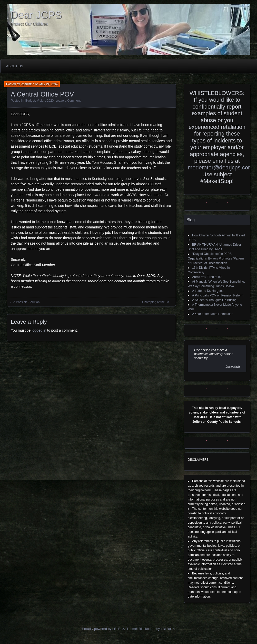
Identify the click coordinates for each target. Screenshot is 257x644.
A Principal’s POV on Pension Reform (218, 295)
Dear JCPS (36, 15)
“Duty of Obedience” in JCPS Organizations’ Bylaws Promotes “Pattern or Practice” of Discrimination (216, 258)
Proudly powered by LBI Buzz (104, 629)
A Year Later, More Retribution (213, 314)
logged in (39, 330)
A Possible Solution (27, 302)
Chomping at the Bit (156, 302)
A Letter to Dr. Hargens (208, 291)
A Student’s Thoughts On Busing (214, 300)
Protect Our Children (29, 24)
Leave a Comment (68, 101)
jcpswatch (28, 84)
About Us (15, 66)
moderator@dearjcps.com (220, 167)
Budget (30, 101)
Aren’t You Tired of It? (207, 277)
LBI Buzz (167, 629)
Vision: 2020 (45, 101)
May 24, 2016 (49, 84)
